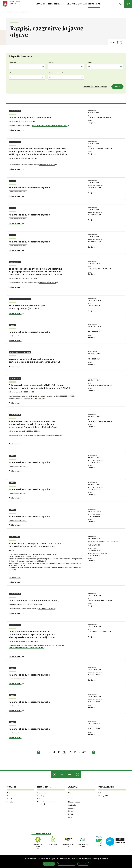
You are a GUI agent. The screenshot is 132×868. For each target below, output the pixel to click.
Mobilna (71, 799)
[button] (95, 87)
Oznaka (52, 62)
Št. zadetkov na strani (56, 73)
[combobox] (27, 66)
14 (54, 752)
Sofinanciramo (42, 799)
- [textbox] (11, 67)
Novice (9, 793)
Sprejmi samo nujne (66, 864)
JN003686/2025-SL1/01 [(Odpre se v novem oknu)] (47, 609)
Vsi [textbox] (89, 67)
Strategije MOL (104, 796)
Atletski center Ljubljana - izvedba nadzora (30, 118)
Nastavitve (83, 864)
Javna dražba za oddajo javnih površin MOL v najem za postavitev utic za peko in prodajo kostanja (35, 545)
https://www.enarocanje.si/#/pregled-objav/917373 (51, 126)
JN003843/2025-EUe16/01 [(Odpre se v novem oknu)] (54, 435)
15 (59, 752)
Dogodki (10, 799)
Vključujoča (72, 805)
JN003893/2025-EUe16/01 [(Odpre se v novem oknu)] (65, 396)
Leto (12, 73)
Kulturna (71, 811)
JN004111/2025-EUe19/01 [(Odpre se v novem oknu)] (48, 282)
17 (70, 752)
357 (84, 752)
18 (75, 752)
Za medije (10, 802)
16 (65, 752)
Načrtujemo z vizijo (105, 793)
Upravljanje (41, 796)
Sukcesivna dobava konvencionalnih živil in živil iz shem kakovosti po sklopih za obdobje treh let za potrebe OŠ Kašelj (39, 387)
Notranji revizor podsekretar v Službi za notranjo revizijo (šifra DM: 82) (27, 307)
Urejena (70, 796)
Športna (71, 814)
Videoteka (10, 796)
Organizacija (41, 793)
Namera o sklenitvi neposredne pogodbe (29, 188)
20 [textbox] (50, 77)
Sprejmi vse (49, 864)
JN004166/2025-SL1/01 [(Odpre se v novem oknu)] (48, 165)
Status (90, 62)
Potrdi (117, 87)
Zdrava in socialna (74, 802)
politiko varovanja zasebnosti (98, 859)
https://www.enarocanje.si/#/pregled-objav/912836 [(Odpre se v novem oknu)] (27, 648)
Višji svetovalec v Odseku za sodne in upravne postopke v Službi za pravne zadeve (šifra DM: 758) (34, 360)
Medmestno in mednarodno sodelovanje (47, 803)
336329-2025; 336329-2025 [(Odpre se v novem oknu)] (34, 398)
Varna (70, 817)
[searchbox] (50, 66)
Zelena (70, 793)
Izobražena (72, 808)
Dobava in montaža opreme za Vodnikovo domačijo (34, 601)
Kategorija (13, 62)
